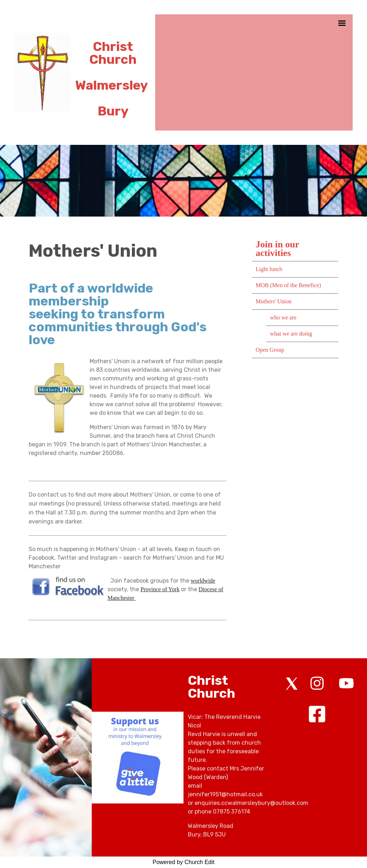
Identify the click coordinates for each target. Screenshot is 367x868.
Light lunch (269, 269)
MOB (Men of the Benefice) (288, 285)
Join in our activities (277, 249)
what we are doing (291, 334)
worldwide (203, 581)
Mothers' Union (273, 301)
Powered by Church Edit (184, 862)
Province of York (160, 589)
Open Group (270, 350)
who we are (283, 317)
